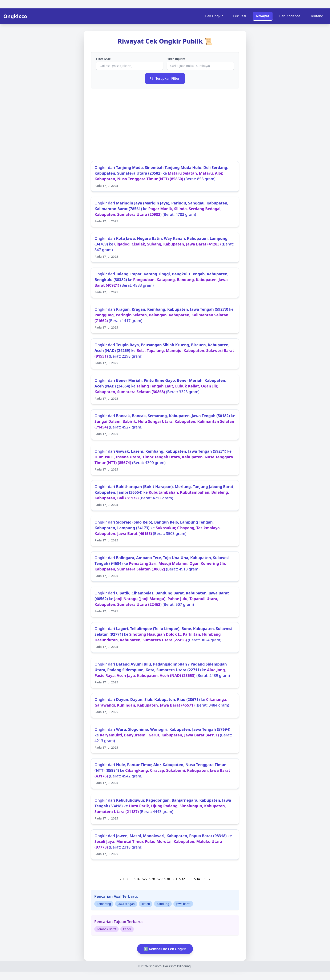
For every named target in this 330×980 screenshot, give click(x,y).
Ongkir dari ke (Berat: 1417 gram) (165, 318)
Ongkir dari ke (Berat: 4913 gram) (165, 567)
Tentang (317, 16)
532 (182, 879)
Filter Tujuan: (176, 59)
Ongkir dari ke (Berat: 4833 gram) (165, 283)
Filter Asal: (103, 59)
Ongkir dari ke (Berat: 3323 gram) (165, 389)
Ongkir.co (15, 16)
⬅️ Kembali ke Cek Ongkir (165, 949)
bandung (163, 904)
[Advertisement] (165, 125)
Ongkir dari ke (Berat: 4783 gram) (165, 212)
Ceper (127, 929)
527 (145, 879)
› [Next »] (210, 879)
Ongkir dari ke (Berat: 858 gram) (165, 176)
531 (175, 879)
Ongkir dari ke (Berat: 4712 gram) (165, 496)
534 (197, 879)
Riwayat (263, 16)
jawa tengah (126, 904)
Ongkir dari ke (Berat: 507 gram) (165, 602)
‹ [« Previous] (120, 879)
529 (160, 879)
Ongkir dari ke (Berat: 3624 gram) (165, 638)
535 (204, 879)
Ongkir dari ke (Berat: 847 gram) (165, 247)
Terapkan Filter (165, 78)
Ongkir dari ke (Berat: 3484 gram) (165, 706)
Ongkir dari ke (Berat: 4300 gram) (165, 460)
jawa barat (183, 904)
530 (167, 879)
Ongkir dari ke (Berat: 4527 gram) (165, 425)
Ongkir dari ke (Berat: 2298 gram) (165, 354)
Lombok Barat (106, 929)
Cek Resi (240, 16)
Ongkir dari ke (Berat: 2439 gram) (165, 673)
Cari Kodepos (290, 16)
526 (137, 879)
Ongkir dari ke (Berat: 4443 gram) (165, 809)
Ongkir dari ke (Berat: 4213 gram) (165, 738)
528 (152, 879)
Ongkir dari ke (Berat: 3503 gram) (165, 531)
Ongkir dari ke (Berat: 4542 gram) (165, 774)
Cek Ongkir (214, 16)
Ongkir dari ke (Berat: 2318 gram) (165, 845)
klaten (146, 904)
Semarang (104, 904)
